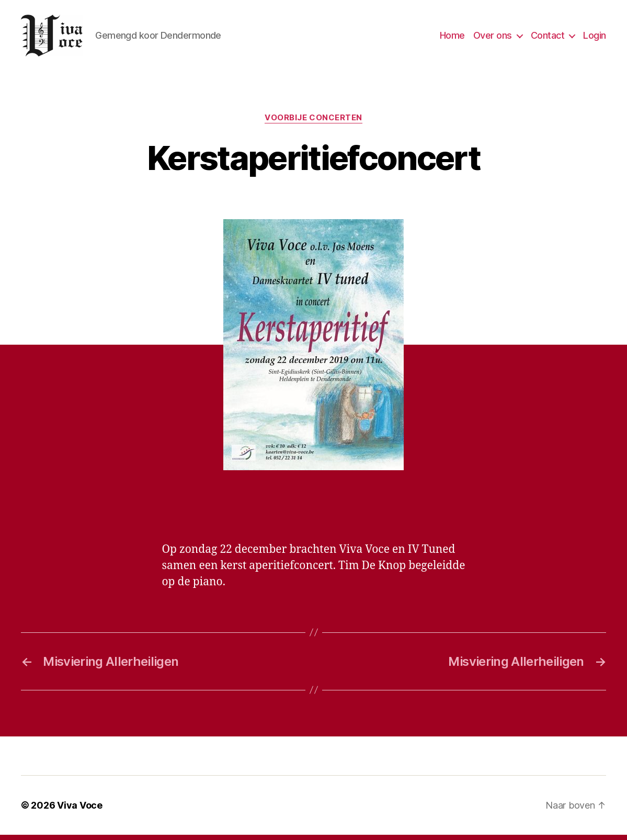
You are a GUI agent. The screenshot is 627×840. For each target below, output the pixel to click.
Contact (548, 38)
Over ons (493, 38)
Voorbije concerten (313, 123)
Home (452, 38)
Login (595, 38)
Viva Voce (80, 810)
